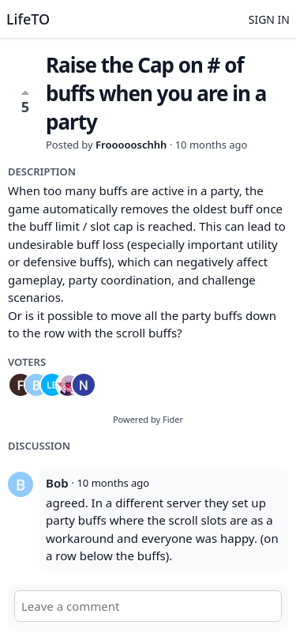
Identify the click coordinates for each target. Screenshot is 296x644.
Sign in (269, 19)
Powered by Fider (148, 419)
